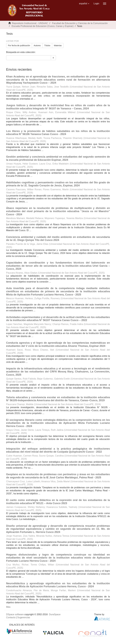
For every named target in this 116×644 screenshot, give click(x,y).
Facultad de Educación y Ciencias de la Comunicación (80, 23)
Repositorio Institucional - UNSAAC (30, 23)
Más (8, 607)
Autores (37, 45)
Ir (53, 58)
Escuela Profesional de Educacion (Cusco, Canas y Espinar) (43, 26)
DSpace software (15, 614)
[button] (84, 4)
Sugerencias (24, 617)
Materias (58, 45)
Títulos (47, 45)
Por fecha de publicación (19, 45)
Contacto (11, 617)
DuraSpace (55, 614)
